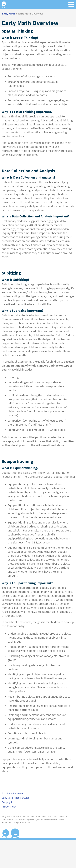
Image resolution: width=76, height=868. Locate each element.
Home (4, 4)
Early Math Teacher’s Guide (16, 798)
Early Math (8, 14)
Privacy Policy (9, 807)
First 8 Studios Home (12, 793)
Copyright (7, 802)
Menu (72, 4)
